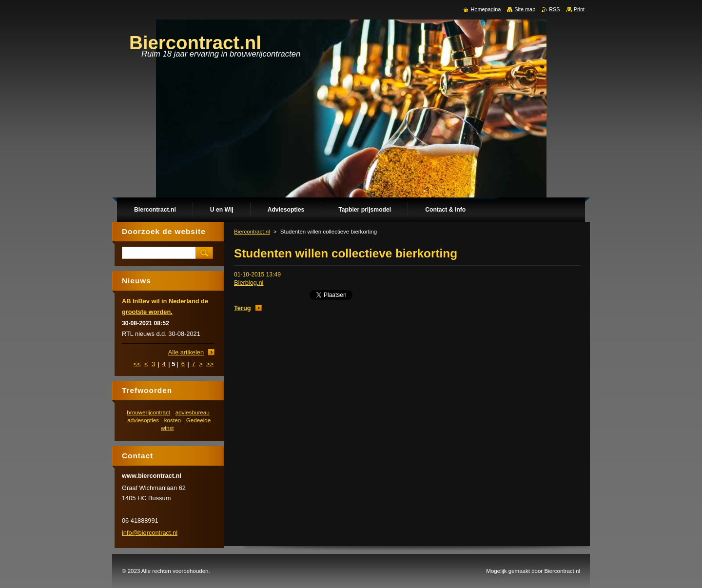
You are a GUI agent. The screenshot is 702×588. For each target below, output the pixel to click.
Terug (243, 308)
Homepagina (486, 9)
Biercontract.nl (252, 232)
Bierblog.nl (249, 283)
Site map (525, 9)
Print (579, 9)
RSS (554, 9)
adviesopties (143, 420)
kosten (173, 420)
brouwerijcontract (148, 412)
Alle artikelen (186, 352)
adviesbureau (193, 412)
